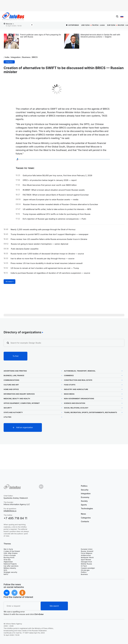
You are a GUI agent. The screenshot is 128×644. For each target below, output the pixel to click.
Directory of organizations (22, 332)
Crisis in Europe (10, 555)
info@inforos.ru (10, 511)
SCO (5, 570)
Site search (54, 606)
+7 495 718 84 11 (15, 518)
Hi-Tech (84, 566)
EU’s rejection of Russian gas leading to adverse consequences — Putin (54, 219)
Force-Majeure (86, 553)
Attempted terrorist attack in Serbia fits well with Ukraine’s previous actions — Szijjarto (100, 36)
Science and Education (75, 403)
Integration (16, 57)
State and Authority (13, 412)
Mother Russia (86, 564)
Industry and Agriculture (76, 389)
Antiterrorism (86, 555)
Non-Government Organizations (79, 399)
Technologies (87, 508)
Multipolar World (87, 557)
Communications (11, 380)
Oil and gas (85, 570)
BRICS (35, 57)
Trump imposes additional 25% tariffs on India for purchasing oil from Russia (57, 214)
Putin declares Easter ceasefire (25, 249)
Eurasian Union (87, 549)
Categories (86, 518)
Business (26, 57)
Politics (84, 486)
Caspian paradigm (88, 568)
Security (8, 408)
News (83, 514)
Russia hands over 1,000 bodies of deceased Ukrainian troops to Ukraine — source (47, 254)
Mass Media (69, 394)
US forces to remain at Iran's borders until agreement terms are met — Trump (45, 268)
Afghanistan (8, 562)
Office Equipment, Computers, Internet (22, 403)
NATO (6, 574)
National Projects (10, 564)
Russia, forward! (87, 551)
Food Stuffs (70, 385)
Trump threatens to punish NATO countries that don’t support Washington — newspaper (50, 234)
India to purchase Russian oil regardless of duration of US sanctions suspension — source (50, 273)
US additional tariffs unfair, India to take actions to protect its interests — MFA (57, 209)
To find (15, 356)
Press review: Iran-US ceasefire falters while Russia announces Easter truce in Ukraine (49, 239)
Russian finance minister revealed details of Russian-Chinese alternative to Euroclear (61, 204)
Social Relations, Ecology (76, 408)
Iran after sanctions (11, 566)
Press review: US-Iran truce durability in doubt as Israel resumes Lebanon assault (47, 263)
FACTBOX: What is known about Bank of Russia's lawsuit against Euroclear (56, 195)
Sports (84, 505)
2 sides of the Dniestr (12, 551)
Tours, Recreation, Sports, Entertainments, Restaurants (90, 412)
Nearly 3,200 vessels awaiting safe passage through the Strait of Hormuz (43, 230)
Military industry (10, 568)
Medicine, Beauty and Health (17, 399)
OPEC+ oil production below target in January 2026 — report (50, 180)
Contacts (85, 521)
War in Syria (8, 549)
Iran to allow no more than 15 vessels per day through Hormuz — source (42, 259)
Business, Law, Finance (14, 376)
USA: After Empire (11, 553)
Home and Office (11, 389)
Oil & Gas (7, 560)
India (7, 57)
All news (9, 282)
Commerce (69, 376)
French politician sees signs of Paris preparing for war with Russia (41, 36)
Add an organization (25, 427)
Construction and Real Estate (78, 380)
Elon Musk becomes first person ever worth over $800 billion (50, 185)
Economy (85, 497)
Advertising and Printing (15, 371)
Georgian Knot (86, 562)
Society (84, 501)
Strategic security (10, 572)
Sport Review (86, 560)
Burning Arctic (9, 557)
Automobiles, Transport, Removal (80, 371)
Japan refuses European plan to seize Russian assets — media (51, 200)
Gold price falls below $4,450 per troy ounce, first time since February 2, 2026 (57, 176)
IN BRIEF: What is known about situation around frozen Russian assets (54, 190)
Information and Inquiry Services (19, 394)
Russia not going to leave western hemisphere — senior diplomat (39, 244)
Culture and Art (11, 385)
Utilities (7, 417)
